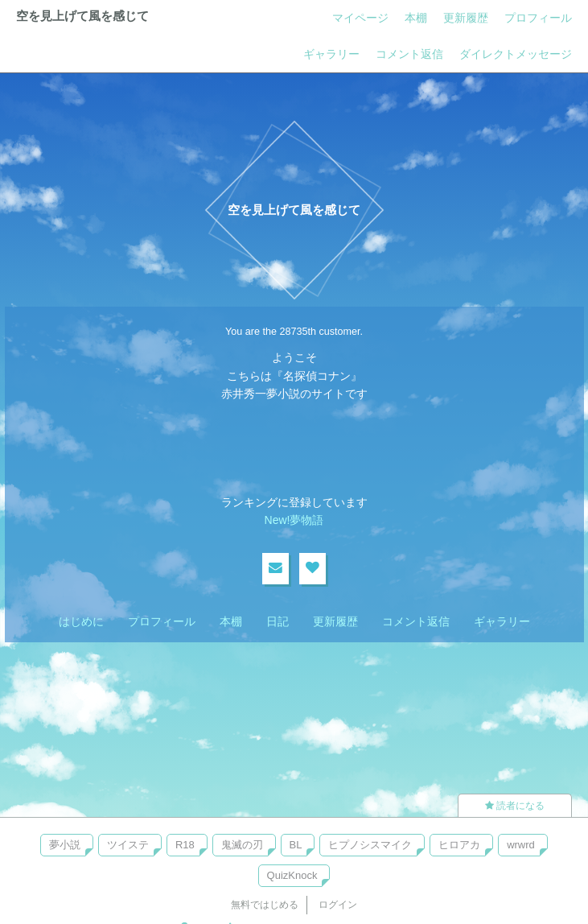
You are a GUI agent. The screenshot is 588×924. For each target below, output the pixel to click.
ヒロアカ (459, 845)
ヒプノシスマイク (370, 845)
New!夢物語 (294, 520)
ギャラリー (331, 54)
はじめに (81, 621)
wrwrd (521, 845)
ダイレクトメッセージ (516, 54)
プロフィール (538, 18)
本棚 (416, 18)
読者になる (515, 806)
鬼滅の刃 (242, 845)
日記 (278, 621)
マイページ (360, 18)
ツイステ (128, 845)
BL (296, 845)
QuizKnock (292, 875)
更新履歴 (466, 18)
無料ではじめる (265, 905)
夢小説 (65, 845)
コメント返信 (409, 54)
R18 (185, 845)
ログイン (338, 905)
